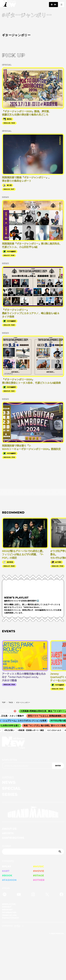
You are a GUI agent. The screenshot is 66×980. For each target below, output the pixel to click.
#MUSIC (39, 866)
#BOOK (7, 875)
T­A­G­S (11, 702)
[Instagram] (33, 895)
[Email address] (27, 766)
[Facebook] (61, 895)
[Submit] (60, 852)
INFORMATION (9, 912)
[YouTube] (19, 895)
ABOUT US (9, 829)
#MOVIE (39, 871)
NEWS (9, 782)
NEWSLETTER (9, 760)
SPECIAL (11, 788)
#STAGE (39, 875)
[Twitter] (47, 895)
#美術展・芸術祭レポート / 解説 (32, 730)
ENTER (58, 766)
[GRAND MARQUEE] (33, 812)
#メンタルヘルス (56, 730)
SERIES (10, 794)
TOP (4, 702)
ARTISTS (8, 833)
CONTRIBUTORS (13, 838)
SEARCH (6, 846)
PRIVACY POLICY (10, 918)
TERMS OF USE (9, 915)
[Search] (33, 852)
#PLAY (7, 866)
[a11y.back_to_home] (8, 4)
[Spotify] (5, 895)
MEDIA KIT (7, 910)
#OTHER (39, 880)
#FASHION (9, 880)
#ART (6, 871)
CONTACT (7, 907)
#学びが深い (11, 730)
